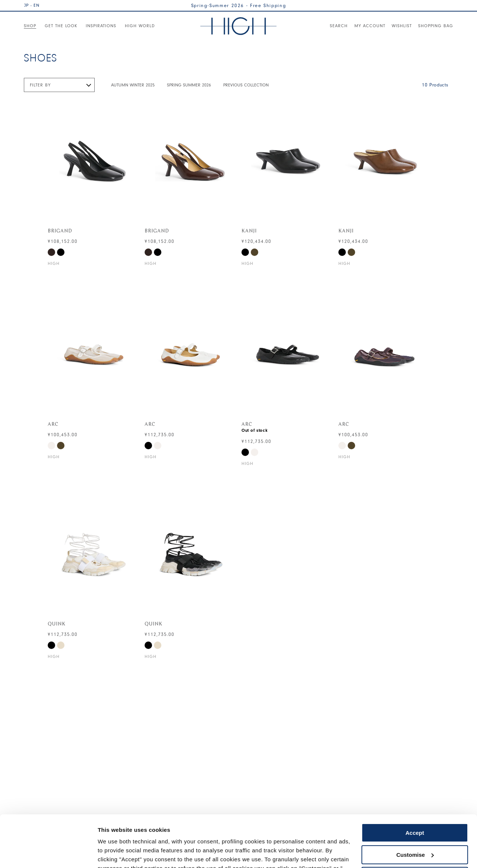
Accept (415, 788)
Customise (415, 810)
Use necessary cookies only (415, 832)
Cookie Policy (307, 833)
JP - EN (32, 5)
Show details (115, 853)
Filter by (40, 85)
